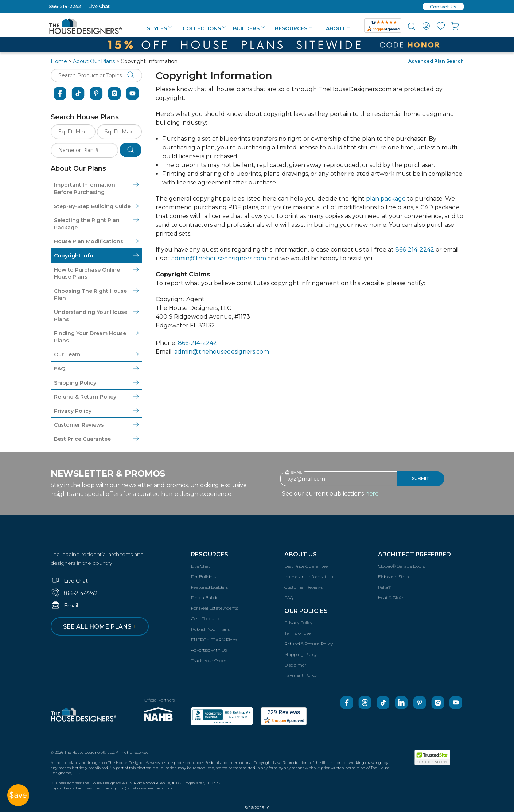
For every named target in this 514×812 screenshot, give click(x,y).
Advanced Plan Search (436, 61)
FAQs (290, 597)
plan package (386, 199)
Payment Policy (301, 675)
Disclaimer (295, 665)
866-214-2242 (65, 6)
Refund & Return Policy (309, 644)
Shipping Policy (301, 654)
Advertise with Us (209, 650)
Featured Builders (209, 587)
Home (59, 61)
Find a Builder (206, 597)
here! (373, 494)
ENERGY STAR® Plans (214, 640)
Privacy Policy (298, 623)
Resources (294, 28)
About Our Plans (94, 61)
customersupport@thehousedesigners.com (133, 788)
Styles (159, 28)
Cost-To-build (205, 619)
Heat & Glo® (390, 597)
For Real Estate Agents (215, 608)
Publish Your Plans (210, 629)
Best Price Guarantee (306, 566)
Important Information (309, 577)
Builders (249, 28)
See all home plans (100, 627)
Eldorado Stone (394, 577)
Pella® (385, 587)
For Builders (203, 577)
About (338, 28)
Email (64, 606)
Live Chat (99, 6)
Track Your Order (209, 661)
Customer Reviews (303, 587)
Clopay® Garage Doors (402, 566)
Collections (204, 28)
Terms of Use (297, 633)
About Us (301, 554)
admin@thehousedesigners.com (219, 258)
